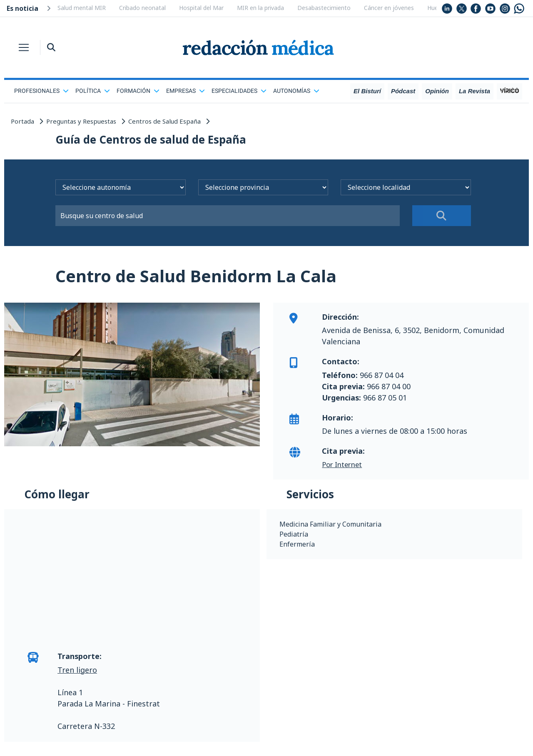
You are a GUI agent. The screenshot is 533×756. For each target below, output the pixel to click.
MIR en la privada (260, 8)
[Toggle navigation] (24, 47)
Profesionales (41, 91)
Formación (138, 91)
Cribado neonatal (142, 8)
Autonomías (296, 91)
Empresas (186, 91)
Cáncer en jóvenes (389, 8)
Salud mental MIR (82, 8)
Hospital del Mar (201, 8)
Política (93, 91)
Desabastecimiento (324, 8)
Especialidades (239, 91)
